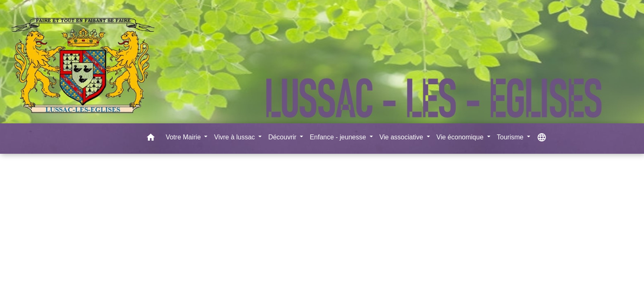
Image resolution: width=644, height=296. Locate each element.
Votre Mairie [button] (184, 137)
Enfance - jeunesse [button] (339, 137)
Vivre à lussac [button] (235, 137)
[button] (151, 139)
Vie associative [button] (402, 137)
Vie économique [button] (461, 137)
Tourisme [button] (511, 137)
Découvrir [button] (283, 137)
